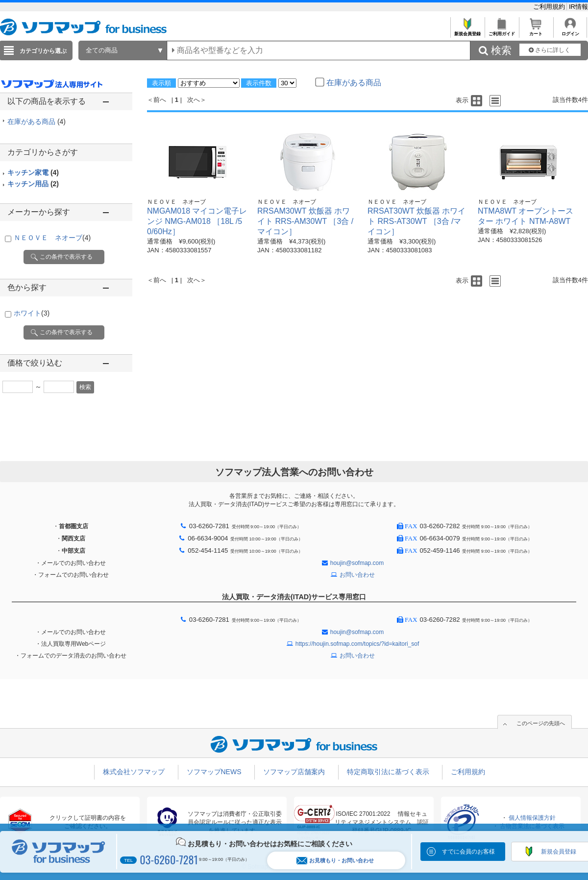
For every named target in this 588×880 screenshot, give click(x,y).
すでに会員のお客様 (468, 852)
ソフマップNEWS (214, 772)
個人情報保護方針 (532, 818)
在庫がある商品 (37, 122)
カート (536, 31)
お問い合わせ (357, 575)
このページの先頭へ (541, 723)
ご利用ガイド (502, 31)
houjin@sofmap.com (357, 563)
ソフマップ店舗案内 (294, 772)
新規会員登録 (467, 31)
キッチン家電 (33, 172)
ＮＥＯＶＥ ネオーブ (52, 238)
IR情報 (578, 7)
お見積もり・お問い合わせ (335, 861)
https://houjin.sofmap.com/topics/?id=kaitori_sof (357, 644)
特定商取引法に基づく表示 (388, 772)
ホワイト (32, 313)
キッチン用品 (33, 184)
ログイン (570, 31)
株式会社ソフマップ (134, 772)
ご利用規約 (550, 7)
